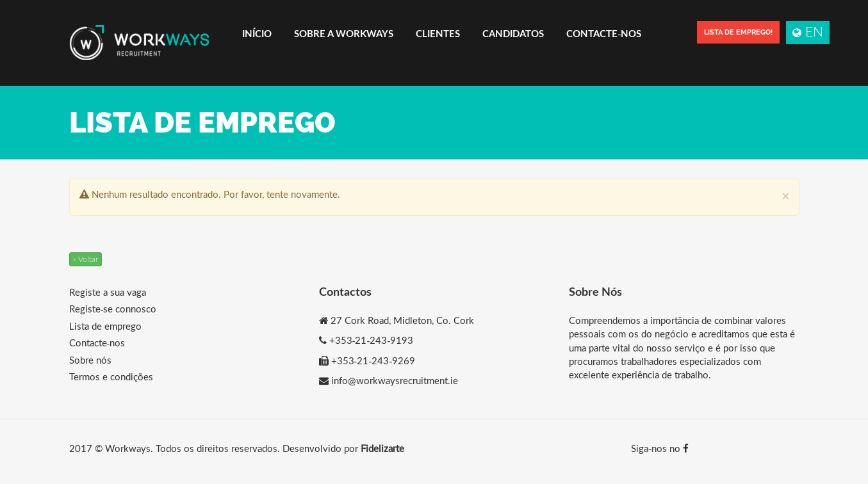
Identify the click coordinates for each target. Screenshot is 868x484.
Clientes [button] (438, 33)
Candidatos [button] (513, 33)
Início (257, 33)
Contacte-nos (604, 33)
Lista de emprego (105, 326)
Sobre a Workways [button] (344, 33)
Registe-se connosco (113, 309)
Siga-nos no (660, 448)
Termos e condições (111, 376)
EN (808, 31)
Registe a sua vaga (108, 292)
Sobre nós (90, 360)
